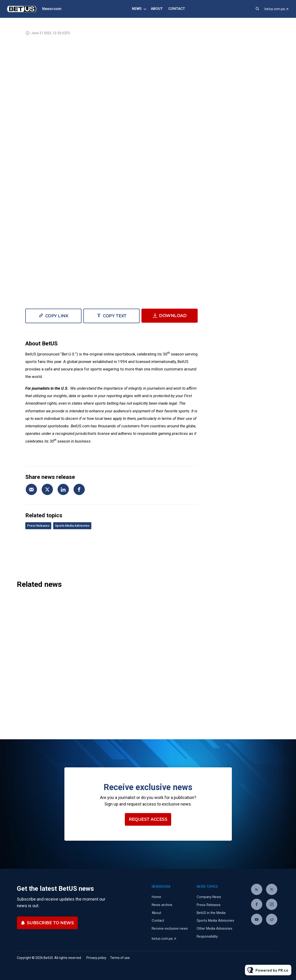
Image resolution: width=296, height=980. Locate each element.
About (157, 9)
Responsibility (207, 936)
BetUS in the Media (211, 913)
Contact (177, 9)
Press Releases (38, 526)
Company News (209, 897)
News (137, 9)
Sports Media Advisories (72, 526)
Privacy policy (96, 958)
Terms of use (120, 958)
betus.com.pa (275, 9)
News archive (162, 905)
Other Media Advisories (215, 928)
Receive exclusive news (170, 928)
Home (156, 897)
